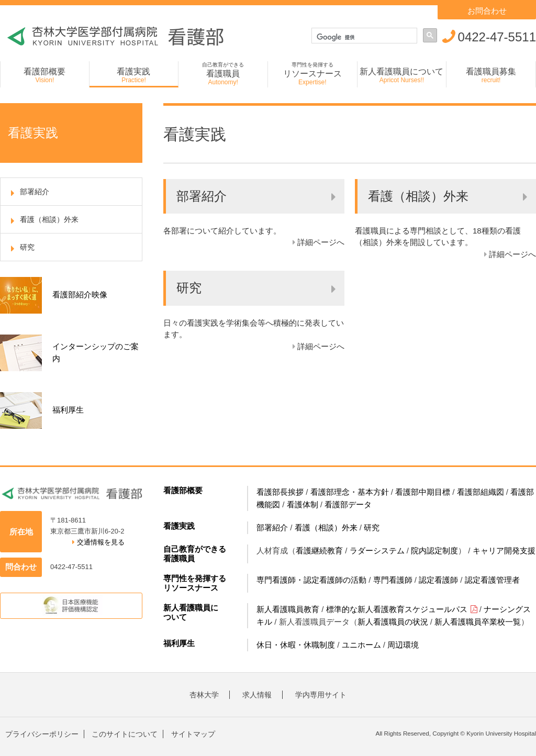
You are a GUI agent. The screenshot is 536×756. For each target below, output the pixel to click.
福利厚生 (179, 643)
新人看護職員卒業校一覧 (478, 622)
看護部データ (348, 504)
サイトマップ (193, 734)
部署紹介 (272, 527)
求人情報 (257, 695)
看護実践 (179, 526)
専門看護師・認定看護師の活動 (311, 580)
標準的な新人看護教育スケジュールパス (402, 609)
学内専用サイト (321, 695)
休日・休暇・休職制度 (296, 645)
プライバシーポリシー (42, 734)
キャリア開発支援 (504, 551)
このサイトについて (125, 734)
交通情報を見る (98, 542)
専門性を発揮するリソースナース (195, 583)
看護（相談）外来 (326, 527)
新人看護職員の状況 (393, 622)
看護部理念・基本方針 (350, 492)
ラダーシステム (377, 551)
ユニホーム (361, 645)
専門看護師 (393, 580)
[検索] (365, 37)
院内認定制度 (434, 551)
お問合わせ (487, 11)
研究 (372, 527)
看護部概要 (183, 490)
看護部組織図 (481, 492)
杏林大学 (204, 695)
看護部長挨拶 (280, 492)
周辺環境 (403, 645)
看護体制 (303, 504)
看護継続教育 (319, 551)
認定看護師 (438, 580)
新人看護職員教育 (288, 609)
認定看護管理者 (492, 580)
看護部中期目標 (423, 492)
